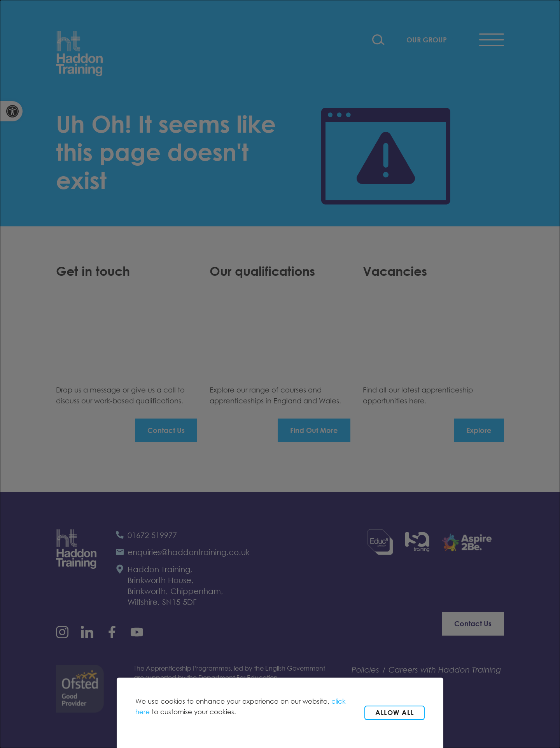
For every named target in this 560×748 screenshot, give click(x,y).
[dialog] (280, 374)
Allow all (395, 712)
